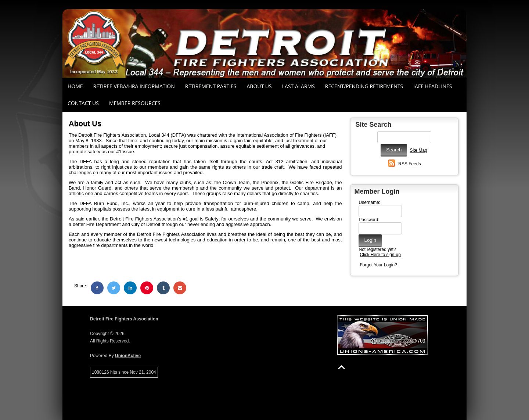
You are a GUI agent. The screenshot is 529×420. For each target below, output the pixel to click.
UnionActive (128, 356)
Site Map (418, 150)
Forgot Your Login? (378, 265)
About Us (259, 86)
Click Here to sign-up (380, 255)
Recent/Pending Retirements (364, 86)
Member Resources (135, 103)
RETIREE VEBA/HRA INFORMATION (134, 86)
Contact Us (83, 103)
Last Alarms (298, 86)
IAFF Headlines (433, 86)
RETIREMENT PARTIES (211, 86)
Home (75, 86)
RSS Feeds (409, 164)
